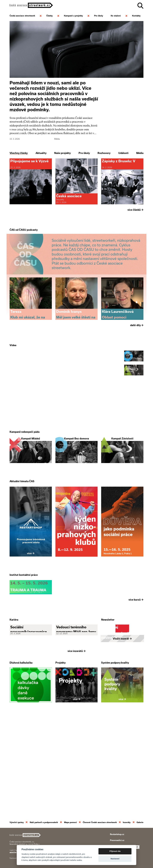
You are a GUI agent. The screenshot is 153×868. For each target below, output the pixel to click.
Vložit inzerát (122, 736)
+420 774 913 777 (16, 850)
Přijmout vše (115, 851)
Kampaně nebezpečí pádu (25, 481)
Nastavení (115, 859)
